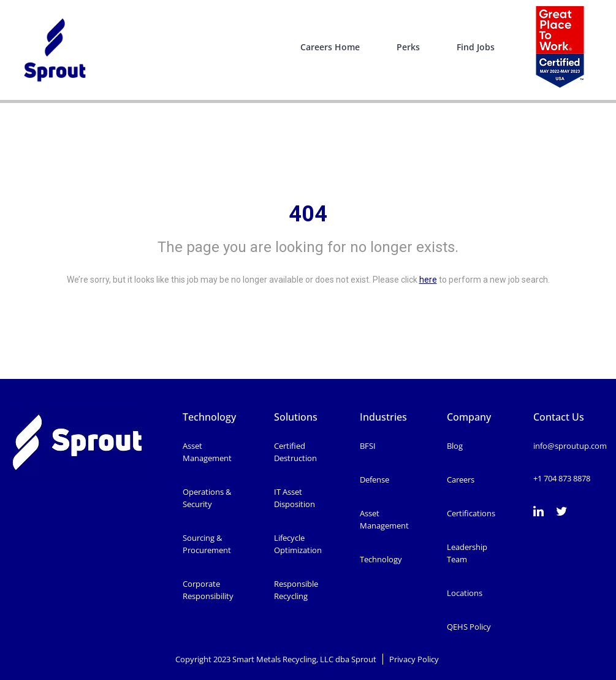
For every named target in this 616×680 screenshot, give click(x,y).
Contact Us (559, 417)
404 (308, 214)
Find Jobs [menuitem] (476, 47)
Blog (455, 446)
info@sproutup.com (570, 446)
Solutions (296, 417)
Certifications (471, 513)
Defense (375, 479)
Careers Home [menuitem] (330, 47)
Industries (383, 417)
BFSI (368, 446)
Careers (461, 479)
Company (469, 417)
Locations (465, 593)
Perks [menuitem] (408, 47)
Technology (209, 417)
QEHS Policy (469, 627)
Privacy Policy (415, 659)
